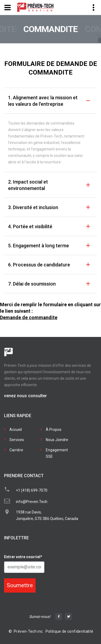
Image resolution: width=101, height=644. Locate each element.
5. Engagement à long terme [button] (39, 246)
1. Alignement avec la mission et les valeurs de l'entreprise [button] (43, 101)
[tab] (50, 101)
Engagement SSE (57, 453)
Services (17, 440)
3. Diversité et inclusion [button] (33, 207)
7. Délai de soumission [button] (32, 284)
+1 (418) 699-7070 (32, 490)
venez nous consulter (25, 396)
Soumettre (20, 585)
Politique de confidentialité (69, 631)
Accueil (16, 430)
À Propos (54, 430)
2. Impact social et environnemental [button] (28, 185)
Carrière (16, 450)
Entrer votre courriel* (23, 557)
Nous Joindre (57, 440)
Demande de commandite (29, 317)
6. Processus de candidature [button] (39, 265)
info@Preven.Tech (32, 502)
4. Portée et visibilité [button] (30, 226)
